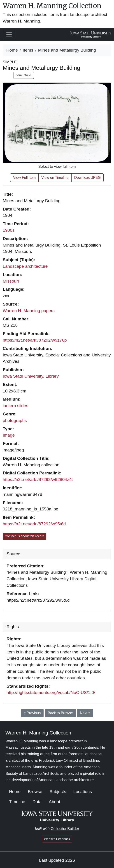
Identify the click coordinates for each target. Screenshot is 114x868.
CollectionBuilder (65, 829)
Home (12, 50)
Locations (83, 792)
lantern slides (15, 406)
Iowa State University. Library (31, 376)
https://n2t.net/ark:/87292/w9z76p (35, 340)
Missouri (11, 281)
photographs (15, 420)
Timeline (17, 802)
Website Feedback (57, 839)
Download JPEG (87, 178)
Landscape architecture (25, 266)
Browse (35, 792)
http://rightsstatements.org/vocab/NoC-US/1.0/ (51, 692)
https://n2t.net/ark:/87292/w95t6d (34, 524)
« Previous (32, 713)
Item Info (24, 75)
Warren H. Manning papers (29, 311)
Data (37, 802)
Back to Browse (60, 713)
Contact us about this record (24, 536)
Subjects (58, 792)
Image (9, 435)
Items (28, 50)
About (54, 802)
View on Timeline (55, 178)
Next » (85, 713)
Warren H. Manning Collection (52, 6)
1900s (9, 230)
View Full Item (24, 178)
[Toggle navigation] (9, 34)
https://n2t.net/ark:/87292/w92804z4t (38, 479)
